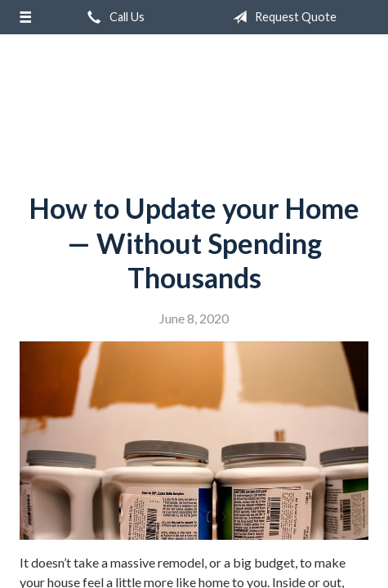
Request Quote (281, 17)
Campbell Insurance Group (194, 107)
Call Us (113, 17)
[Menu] (25, 17)
